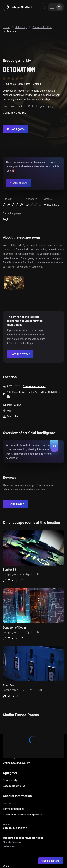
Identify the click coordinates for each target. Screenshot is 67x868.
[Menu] (56, 7)
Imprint (7, 803)
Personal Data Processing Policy (22, 815)
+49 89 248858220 (15, 828)
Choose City (10, 780)
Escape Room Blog (14, 786)
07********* (13, 386)
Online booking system (17, 763)
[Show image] (14, 283)
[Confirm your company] (20, 354)
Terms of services (14, 809)
